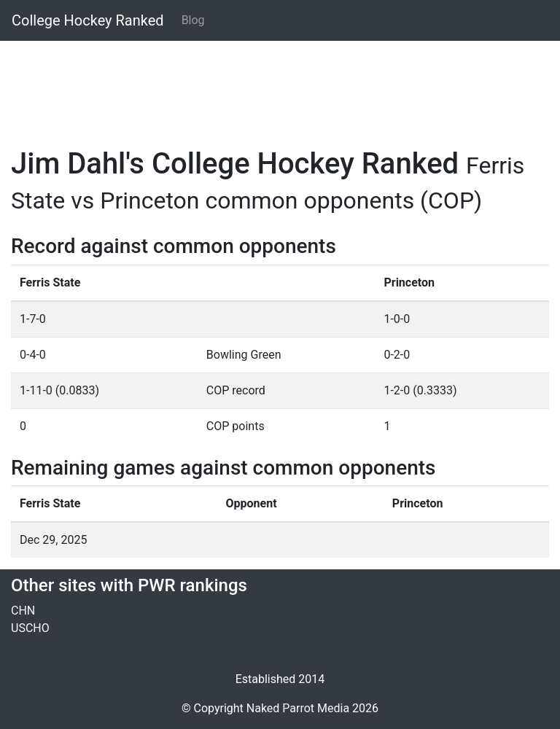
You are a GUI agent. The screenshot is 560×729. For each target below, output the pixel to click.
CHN (23, 611)
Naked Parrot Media (298, 708)
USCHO (30, 628)
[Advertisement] (280, 85)
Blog (193, 20)
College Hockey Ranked (88, 20)
